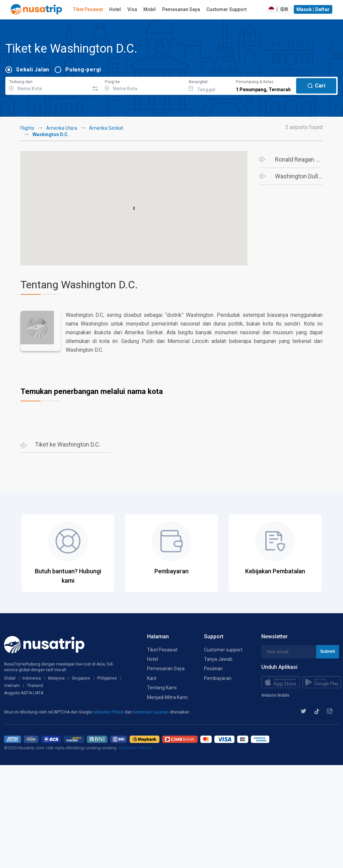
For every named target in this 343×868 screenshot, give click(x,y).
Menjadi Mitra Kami (167, 697)
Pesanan (213, 669)
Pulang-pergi (83, 70)
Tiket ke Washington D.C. (68, 444)
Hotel (115, 9)
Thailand (35, 686)
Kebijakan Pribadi (109, 712)
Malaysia (56, 678)
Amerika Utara (62, 128)
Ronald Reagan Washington (299, 159)
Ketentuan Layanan (151, 712)
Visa (132, 9)
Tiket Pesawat (88, 9)
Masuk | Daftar (313, 9)
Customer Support (226, 9)
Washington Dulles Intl (299, 176)
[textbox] (47, 85)
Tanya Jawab (218, 659)
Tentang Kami (162, 688)
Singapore (81, 678)
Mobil (150, 9)
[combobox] (47, 85)
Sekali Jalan (33, 70)
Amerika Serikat (106, 128)
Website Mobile (275, 695)
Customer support (223, 650)
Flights (27, 128)
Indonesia (32, 678)
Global (10, 678)
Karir (152, 678)
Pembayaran (218, 678)
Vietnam (12, 686)
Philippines (107, 678)
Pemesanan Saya (181, 9)
